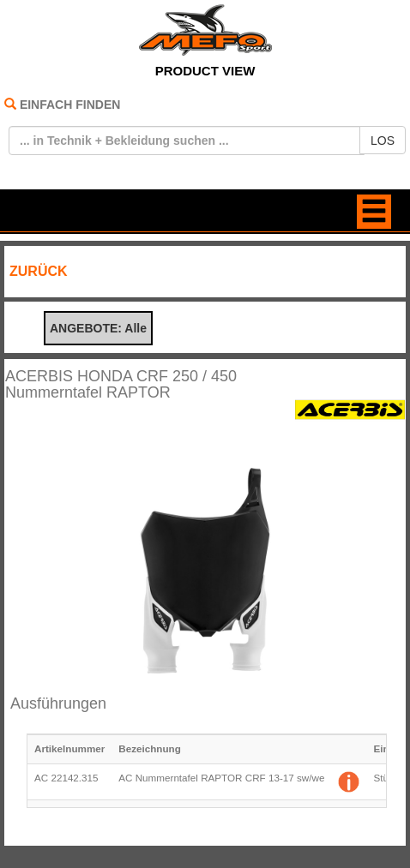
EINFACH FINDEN (70, 105)
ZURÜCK (39, 271)
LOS (383, 141)
